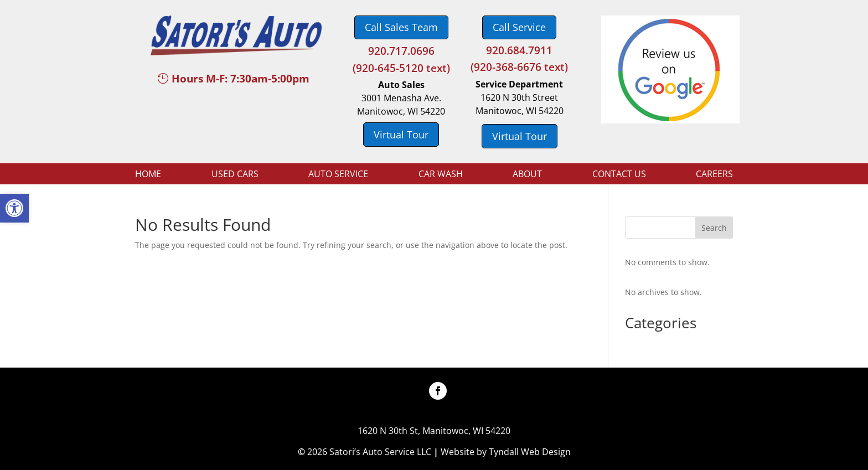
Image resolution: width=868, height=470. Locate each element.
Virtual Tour (401, 135)
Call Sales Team (401, 27)
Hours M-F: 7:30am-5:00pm (241, 79)
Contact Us (619, 175)
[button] (14, 208)
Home (148, 175)
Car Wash (441, 175)
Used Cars (235, 175)
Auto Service (338, 175)
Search (714, 228)
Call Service (519, 27)
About (527, 175)
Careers (714, 175)
